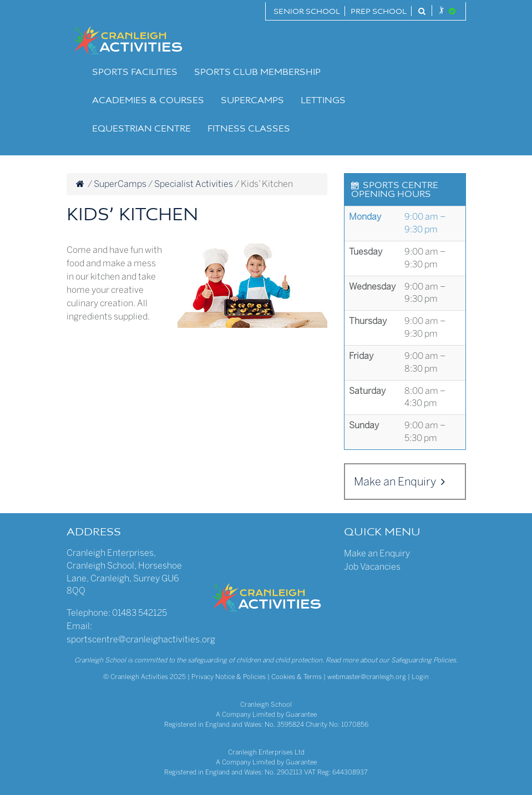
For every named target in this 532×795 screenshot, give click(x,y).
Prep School (379, 12)
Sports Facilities (135, 73)
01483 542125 (140, 613)
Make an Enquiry (399, 482)
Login (420, 677)
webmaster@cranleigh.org (367, 677)
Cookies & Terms (297, 677)
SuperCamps (252, 101)
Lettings (323, 101)
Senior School (307, 12)
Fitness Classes (249, 129)
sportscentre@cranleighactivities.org (141, 639)
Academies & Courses (148, 101)
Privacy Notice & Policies (229, 677)
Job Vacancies (372, 567)
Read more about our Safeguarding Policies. (392, 660)
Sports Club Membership (257, 73)
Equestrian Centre (141, 129)
